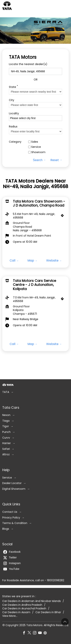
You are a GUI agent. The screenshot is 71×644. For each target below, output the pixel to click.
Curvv (6, 438)
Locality (14, 113)
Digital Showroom (14, 489)
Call (12, 261)
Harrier (7, 443)
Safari (6, 449)
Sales (35, 142)
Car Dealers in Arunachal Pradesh (24, 609)
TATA (6, 392)
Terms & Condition (15, 523)
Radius (13, 127)
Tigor (6, 426)
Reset (55, 160)
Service (36, 147)
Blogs (6, 529)
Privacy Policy (11, 517)
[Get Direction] (63, 216)
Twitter (10, 558)
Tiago (6, 421)
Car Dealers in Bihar (48, 612)
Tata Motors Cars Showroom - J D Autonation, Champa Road (39, 203)
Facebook (12, 552)
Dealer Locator (12, 483)
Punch (6, 432)
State (13, 87)
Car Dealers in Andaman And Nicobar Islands (32, 601)
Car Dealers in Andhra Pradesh (22, 605)
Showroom (38, 152)
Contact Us (10, 512)
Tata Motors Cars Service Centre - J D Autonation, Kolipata (34, 285)
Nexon (6, 415)
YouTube (11, 569)
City (12, 100)
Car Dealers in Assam (16, 612)
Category (15, 142)
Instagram (12, 563)
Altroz (6, 454)
